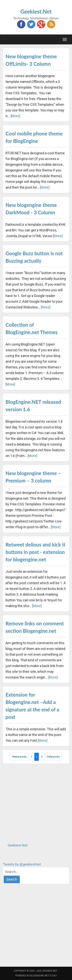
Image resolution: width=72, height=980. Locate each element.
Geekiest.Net (36, 11)
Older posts (53, 757)
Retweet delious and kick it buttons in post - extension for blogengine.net (35, 552)
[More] (15, 116)
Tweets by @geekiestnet (22, 864)
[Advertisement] (36, 803)
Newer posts (19, 757)
